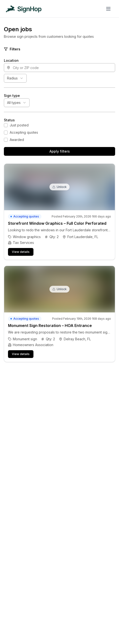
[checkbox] (6, 125)
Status (9, 120)
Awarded (17, 140)
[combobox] (15, 78)
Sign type (12, 96)
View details (21, 252)
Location (11, 60)
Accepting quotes (24, 132)
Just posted (19, 125)
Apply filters (60, 151)
